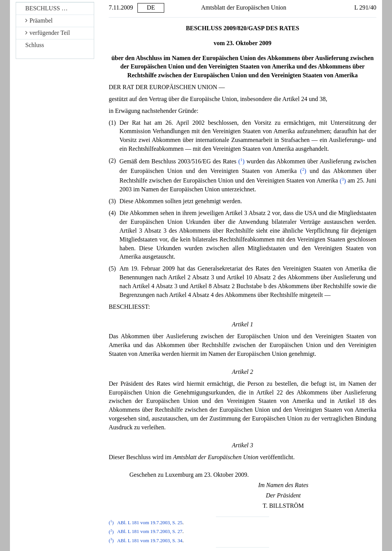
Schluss (35, 45)
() (241, 161)
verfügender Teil (48, 33)
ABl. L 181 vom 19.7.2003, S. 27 (150, 532)
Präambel (39, 20)
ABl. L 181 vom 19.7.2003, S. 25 (150, 523)
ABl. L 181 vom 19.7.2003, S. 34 (150, 541)
